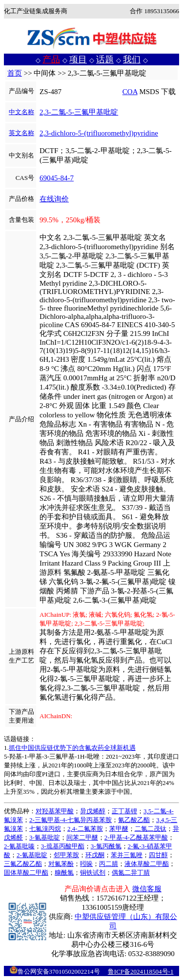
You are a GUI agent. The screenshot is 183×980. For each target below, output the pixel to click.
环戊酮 (95, 855)
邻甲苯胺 (66, 855)
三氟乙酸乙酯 (23, 864)
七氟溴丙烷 (45, 829)
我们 (132, 59)
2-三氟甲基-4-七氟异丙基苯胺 (71, 820)
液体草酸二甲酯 (147, 864)
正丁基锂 (124, 811)
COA (130, 92)
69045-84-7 (57, 178)
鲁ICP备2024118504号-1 (141, 971)
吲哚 (86, 864)
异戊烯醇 (93, 811)
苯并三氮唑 (127, 855)
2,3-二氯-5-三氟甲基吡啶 (79, 112)
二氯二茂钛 (151, 829)
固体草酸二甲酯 (26, 872)
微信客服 (147, 889)
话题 (105, 59)
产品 (51, 59)
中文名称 (21, 112)
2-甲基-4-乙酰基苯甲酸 (136, 837)
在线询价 (54, 199)
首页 (15, 73)
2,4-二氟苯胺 (85, 829)
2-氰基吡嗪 (19, 846)
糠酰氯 (64, 872)
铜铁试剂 (93, 872)
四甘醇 (158, 855)
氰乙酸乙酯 (134, 820)
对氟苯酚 (61, 864)
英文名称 (21, 133)
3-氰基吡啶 (45, 837)
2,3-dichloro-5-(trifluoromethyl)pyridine (99, 133)
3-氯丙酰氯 (106, 846)
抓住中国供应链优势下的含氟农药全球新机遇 (72, 748)
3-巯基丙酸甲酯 (63, 846)
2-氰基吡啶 (32, 855)
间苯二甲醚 (82, 837)
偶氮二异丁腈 (131, 872)
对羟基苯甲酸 (55, 811)
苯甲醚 (119, 829)
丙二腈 (109, 864)
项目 (78, 59)
